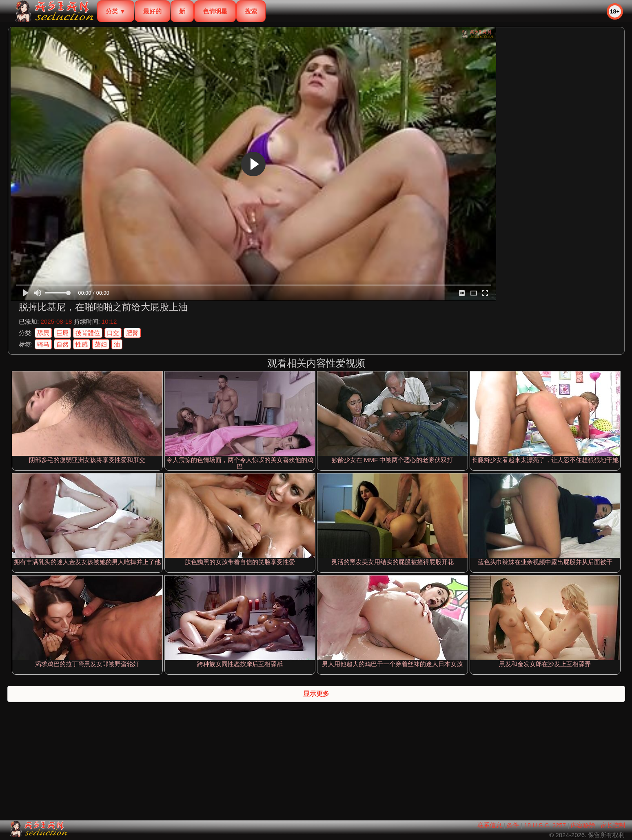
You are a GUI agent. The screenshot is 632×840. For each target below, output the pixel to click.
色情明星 (215, 11)
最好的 (152, 11)
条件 (513, 825)
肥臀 (132, 333)
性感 (82, 344)
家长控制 (613, 825)
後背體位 (88, 333)
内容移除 (583, 825)
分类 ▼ (116, 11)
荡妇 (101, 344)
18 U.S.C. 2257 (545, 825)
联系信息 (490, 825)
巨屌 (62, 333)
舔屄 (43, 333)
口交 (113, 333)
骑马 (43, 344)
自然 (62, 344)
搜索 (251, 11)
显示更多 (316, 694)
